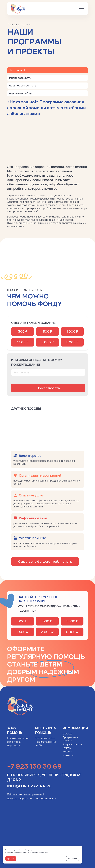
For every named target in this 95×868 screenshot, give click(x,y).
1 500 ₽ (23, 345)
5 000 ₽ (72, 345)
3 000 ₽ (48, 345)
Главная (12, 25)
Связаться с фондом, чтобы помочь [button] (45, 564)
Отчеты (67, 750)
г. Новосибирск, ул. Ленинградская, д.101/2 (45, 780)
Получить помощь (45, 741)
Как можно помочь (18, 741)
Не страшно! (17, 70)
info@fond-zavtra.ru (29, 788)
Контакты (68, 758)
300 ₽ (23, 334)
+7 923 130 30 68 (34, 769)
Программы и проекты (70, 741)
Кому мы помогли (72, 747)
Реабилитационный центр (46, 746)
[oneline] (48, 375)
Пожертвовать (48, 391)
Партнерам (14, 748)
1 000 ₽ (72, 334)
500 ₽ (48, 334)
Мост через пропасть (22, 85)
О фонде (68, 736)
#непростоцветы (20, 78)
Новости (67, 754)
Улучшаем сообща (20, 93)
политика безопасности (43, 801)
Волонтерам (14, 744)
